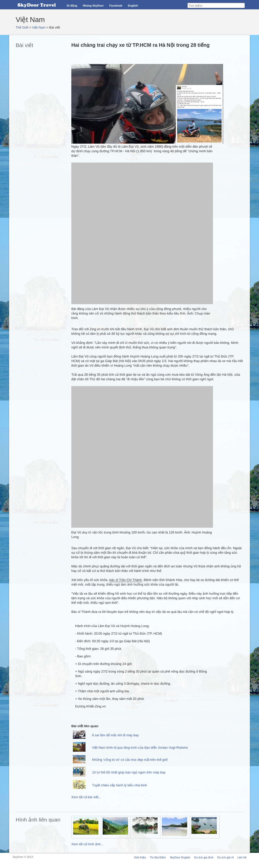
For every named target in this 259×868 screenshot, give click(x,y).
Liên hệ (242, 857)
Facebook (116, 6)
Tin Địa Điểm (158, 857)
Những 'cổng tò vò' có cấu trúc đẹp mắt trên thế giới (130, 760)
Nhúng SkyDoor (93, 6)
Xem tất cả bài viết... (86, 797)
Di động (72, 6)
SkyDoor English (180, 857)
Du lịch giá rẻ (225, 857)
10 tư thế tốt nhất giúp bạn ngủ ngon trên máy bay (129, 772)
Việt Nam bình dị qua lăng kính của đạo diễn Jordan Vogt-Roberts (140, 748)
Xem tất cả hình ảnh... (87, 844)
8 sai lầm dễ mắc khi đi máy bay (115, 735)
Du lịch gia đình (204, 857)
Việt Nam (39, 27)
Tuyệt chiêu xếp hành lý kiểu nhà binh (120, 785)
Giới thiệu (140, 857)
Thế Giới (22, 27)
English (133, 6)
